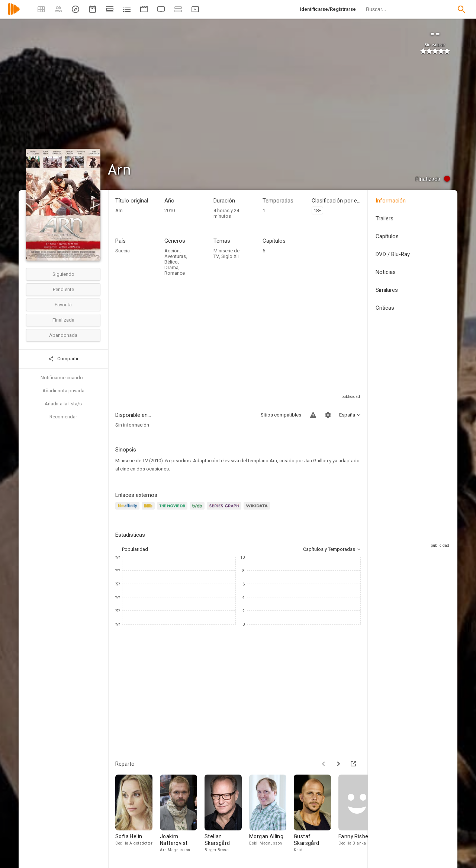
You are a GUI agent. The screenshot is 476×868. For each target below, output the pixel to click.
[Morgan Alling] (271, 816)
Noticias (386, 272)
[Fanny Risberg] (361, 816)
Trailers (385, 218)
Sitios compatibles (281, 415)
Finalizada (63, 320)
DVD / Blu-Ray (393, 254)
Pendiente (63, 289)
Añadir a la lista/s (63, 404)
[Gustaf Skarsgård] (316, 816)
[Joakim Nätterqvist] (182, 816)
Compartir (63, 359)
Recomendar (63, 417)
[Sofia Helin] (138, 816)
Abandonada (63, 335)
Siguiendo (63, 274)
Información (391, 201)
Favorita (63, 305)
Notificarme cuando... (63, 378)
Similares (387, 290)
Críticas (385, 308)
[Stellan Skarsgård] (227, 816)
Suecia (123, 251)
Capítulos (387, 236)
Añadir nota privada (63, 391)
